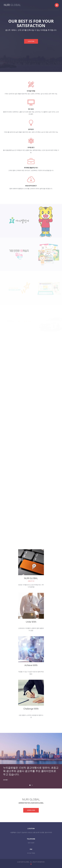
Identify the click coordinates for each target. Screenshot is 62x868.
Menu (57, 4)
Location (31, 41)
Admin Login (31, 810)
